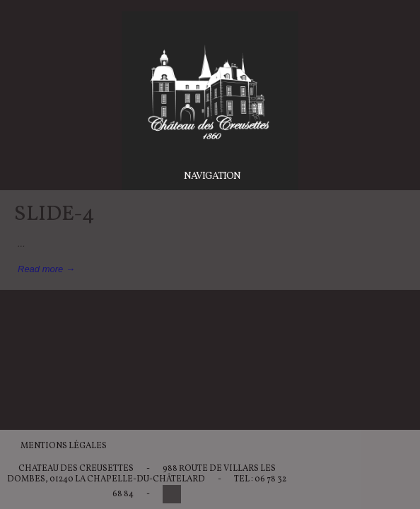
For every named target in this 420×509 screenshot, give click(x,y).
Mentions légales (64, 446)
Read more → (46, 269)
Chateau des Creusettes (76, 469)
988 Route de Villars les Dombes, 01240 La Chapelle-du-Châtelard (141, 474)
